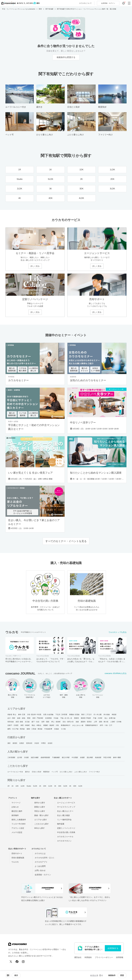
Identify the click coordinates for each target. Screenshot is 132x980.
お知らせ (15, 807)
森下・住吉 (36, 722)
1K (12, 786)
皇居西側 (48, 718)
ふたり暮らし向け (81, 772)
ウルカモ (15, 862)
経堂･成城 (19, 722)
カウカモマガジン (64, 841)
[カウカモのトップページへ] (20, 3)
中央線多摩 (48, 729)
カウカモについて (85, 3)
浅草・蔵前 (45, 722)
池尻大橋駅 (35, 757)
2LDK (50, 786)
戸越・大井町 (98, 718)
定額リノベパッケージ (66, 828)
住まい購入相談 (63, 815)
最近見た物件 (17, 811)
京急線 (56, 729)
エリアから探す (41, 820)
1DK (17, 786)
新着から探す (40, 807)
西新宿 (76, 718)
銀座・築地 (21, 718)
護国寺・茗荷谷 (86, 722)
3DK (60, 786)
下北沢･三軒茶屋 (61, 715)
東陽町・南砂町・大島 (51, 725)
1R (9, 786)
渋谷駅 (26, 757)
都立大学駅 (66, 757)
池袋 (77, 722)
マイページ (16, 803)
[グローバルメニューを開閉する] (129, 3)
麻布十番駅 (117, 757)
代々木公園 (98, 715)
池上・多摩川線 (110, 718)
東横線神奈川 (66, 725)
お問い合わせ (40, 870)
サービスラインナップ (66, 807)
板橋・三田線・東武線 (34, 729)
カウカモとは (40, 853)
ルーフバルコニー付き (15, 772)
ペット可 (55, 772)
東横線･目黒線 (74, 715)
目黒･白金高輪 (48, 715)
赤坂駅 (82, 757)
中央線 (56, 718)
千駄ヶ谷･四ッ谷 (66, 718)
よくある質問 (40, 866)
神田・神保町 (25, 725)
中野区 (43, 743)
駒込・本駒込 (37, 725)
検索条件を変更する (66, 57)
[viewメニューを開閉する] (16, 975)
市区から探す (40, 811)
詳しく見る (35, 266)
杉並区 (50, 743)
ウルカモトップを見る (118, 632)
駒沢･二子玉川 (87, 715)
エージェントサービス (66, 803)
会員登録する (113, 948)
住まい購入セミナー (65, 811)
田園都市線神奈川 (92, 725)
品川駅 (20, 757)
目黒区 (22, 743)
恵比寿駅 (90, 757)
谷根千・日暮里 (13, 725)
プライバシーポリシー (104, 957)
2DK (45, 786)
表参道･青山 (12, 715)
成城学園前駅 (45, 757)
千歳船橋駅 (56, 757)
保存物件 (15, 815)
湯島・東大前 (104, 722)
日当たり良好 (37, 772)
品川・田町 (11, 718)
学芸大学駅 (107, 757)
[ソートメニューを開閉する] (8, 975)
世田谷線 (11, 722)
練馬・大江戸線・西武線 (16, 729)
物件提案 (61, 824)
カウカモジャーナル (65, 837)
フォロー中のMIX (18, 824)
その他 (63, 729)
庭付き (27, 772)
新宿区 (15, 743)
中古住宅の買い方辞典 (66, 832)
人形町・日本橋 (116, 722)
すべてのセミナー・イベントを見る (66, 541)
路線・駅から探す (42, 815)
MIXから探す (40, 828)
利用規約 (88, 957)
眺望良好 (46, 772)
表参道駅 (98, 757)
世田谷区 (29, 743)
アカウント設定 (18, 828)
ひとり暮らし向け (66, 772)
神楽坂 (114, 715)
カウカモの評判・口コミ (45, 858)
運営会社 (78, 957)
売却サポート (17, 853)
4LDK (80, 786)
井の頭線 (107, 715)
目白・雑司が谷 (68, 722)
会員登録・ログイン (43, 875)
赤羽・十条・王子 (106, 725)
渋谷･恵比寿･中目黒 (34, 715)
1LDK (23, 786)
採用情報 (120, 957)
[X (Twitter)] (11, 962)
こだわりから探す (42, 824)
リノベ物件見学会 (64, 820)
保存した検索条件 (19, 820)
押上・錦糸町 (56, 722)
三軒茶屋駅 (11, 757)
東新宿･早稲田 (86, 718)
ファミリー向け (94, 772)
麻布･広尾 (22, 715)
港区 (9, 743)
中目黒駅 (75, 757)
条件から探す (40, 803)
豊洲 (29, 718)
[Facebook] (17, 962)
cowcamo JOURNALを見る (116, 673)
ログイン (108, 3)
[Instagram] (23, 962)
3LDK (65, 786)
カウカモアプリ (41, 862)
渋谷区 (37, 743)
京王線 (27, 722)
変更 (122, 975)
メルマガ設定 (17, 832)
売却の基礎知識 (18, 858)
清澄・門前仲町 (38, 718)
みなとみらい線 (78, 725)
